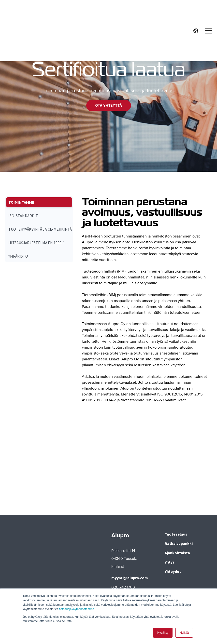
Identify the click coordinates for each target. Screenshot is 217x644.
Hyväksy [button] (163, 633)
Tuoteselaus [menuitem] (176, 534)
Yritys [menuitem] (170, 562)
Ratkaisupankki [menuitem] (179, 543)
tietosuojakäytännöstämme (77, 609)
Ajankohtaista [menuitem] (177, 553)
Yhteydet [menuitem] (173, 571)
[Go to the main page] (31, 11)
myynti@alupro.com (130, 578)
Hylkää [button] (184, 633)
